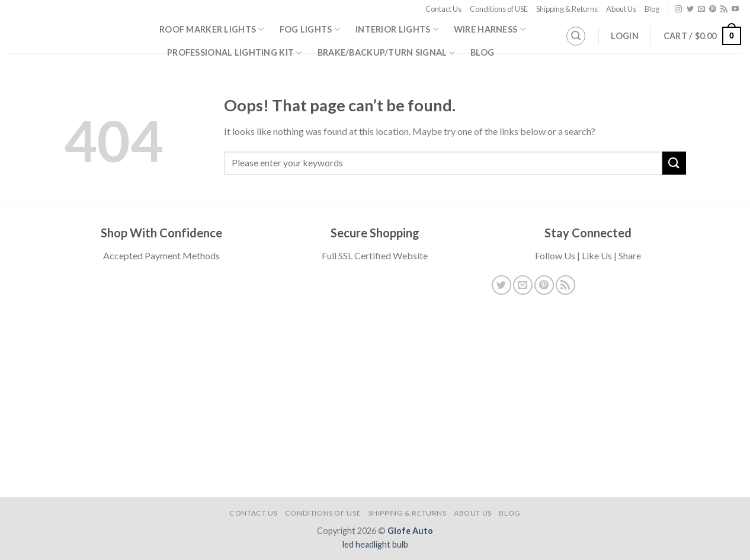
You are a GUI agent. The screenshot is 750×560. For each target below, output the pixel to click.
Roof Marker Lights (212, 29)
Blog (652, 9)
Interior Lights (397, 29)
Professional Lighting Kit (235, 53)
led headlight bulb (375, 544)
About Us (621, 9)
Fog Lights (310, 29)
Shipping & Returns (567, 9)
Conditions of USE (499, 9)
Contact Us (443, 9)
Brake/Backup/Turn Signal (386, 53)
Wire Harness (490, 29)
